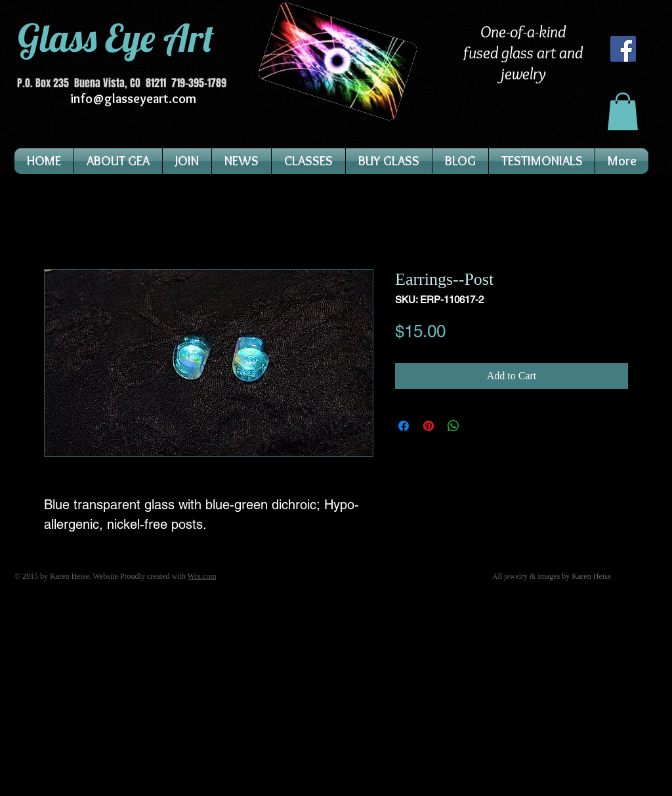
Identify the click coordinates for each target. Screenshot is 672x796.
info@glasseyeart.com (133, 98)
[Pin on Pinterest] (429, 426)
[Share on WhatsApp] (453, 426)
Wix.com (202, 576)
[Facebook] (623, 49)
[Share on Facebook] (404, 426)
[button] (623, 111)
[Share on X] (478, 426)
